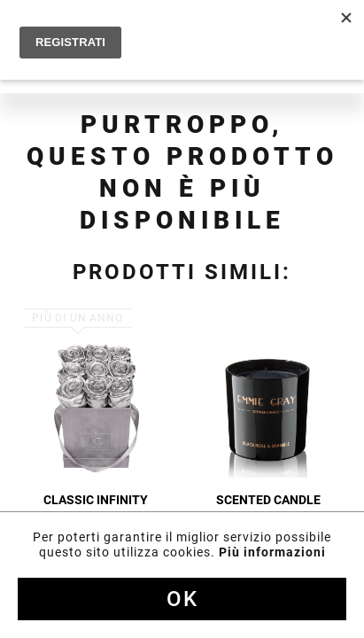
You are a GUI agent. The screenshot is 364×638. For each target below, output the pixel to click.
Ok (182, 599)
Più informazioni (272, 552)
